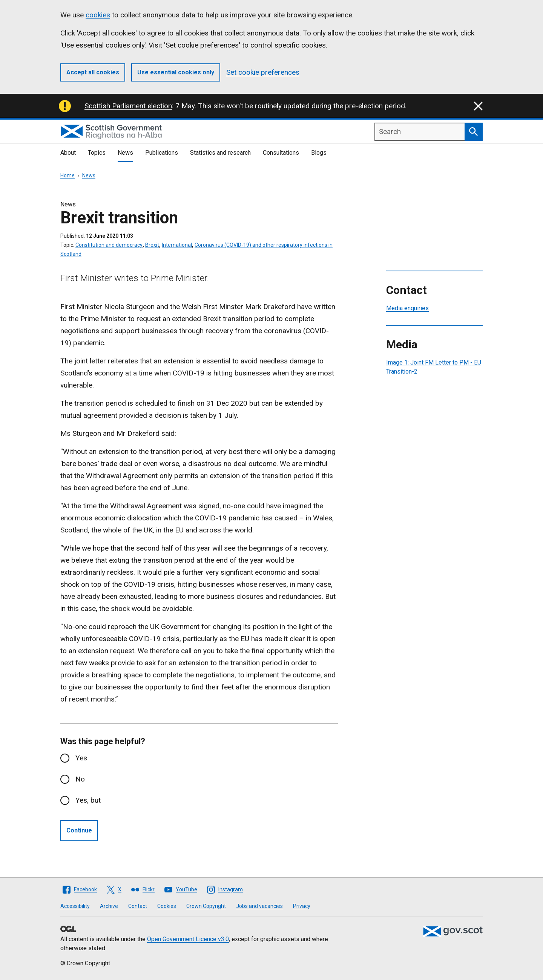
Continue (79, 830)
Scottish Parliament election (128, 106)
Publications (162, 153)
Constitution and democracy (109, 245)
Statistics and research (220, 153)
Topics (97, 153)
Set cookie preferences (263, 72)
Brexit (152, 245)
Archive (109, 906)
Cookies (167, 906)
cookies (98, 15)
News (125, 153)
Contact (138, 906)
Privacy (302, 906)
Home (67, 175)
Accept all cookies (93, 72)
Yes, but (88, 800)
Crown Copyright (206, 906)
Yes (81, 758)
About (68, 153)
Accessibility (75, 906)
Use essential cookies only (176, 72)
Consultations (281, 153)
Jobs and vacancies (259, 906)
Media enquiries (407, 308)
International (177, 245)
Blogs (319, 153)
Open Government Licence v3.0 (188, 939)
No (80, 779)
